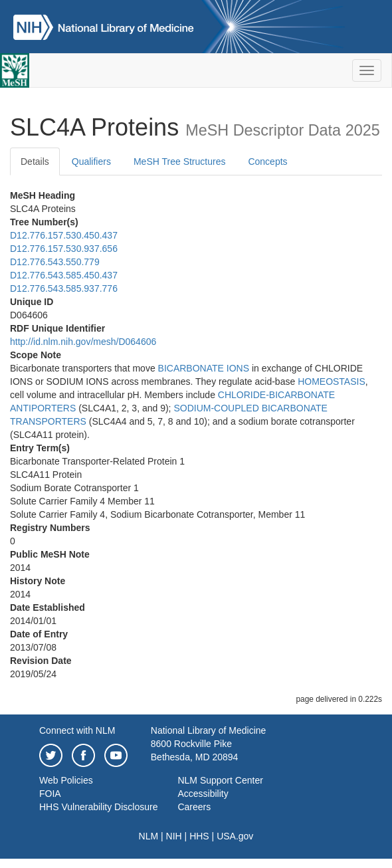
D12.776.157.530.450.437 (64, 235)
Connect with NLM (77, 730)
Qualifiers (91, 162)
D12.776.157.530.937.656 (64, 249)
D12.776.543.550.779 (55, 262)
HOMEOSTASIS (332, 381)
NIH (174, 836)
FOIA (50, 794)
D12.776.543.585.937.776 (64, 288)
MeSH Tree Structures (180, 162)
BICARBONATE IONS (204, 368)
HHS (199, 836)
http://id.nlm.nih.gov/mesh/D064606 (83, 342)
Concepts (267, 162)
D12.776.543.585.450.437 (64, 275)
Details (35, 162)
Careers (194, 807)
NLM (149, 836)
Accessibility (203, 794)
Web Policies (66, 780)
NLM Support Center (220, 780)
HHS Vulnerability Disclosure (98, 807)
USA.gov (235, 836)
